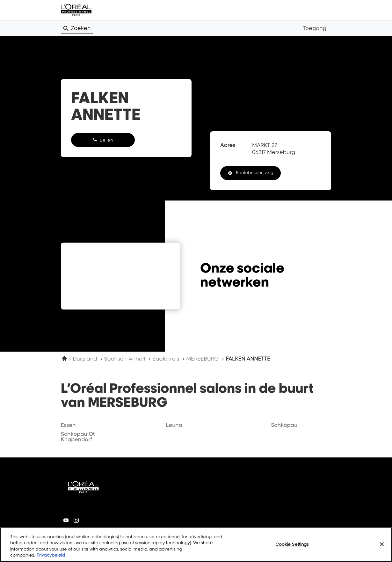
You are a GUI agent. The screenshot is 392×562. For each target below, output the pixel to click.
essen (68, 425)
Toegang (315, 28)
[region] (196, 545)
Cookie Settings (292, 544)
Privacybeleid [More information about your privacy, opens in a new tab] (51, 555)
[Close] (382, 544)
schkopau (284, 425)
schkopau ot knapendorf (78, 437)
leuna (174, 425)
